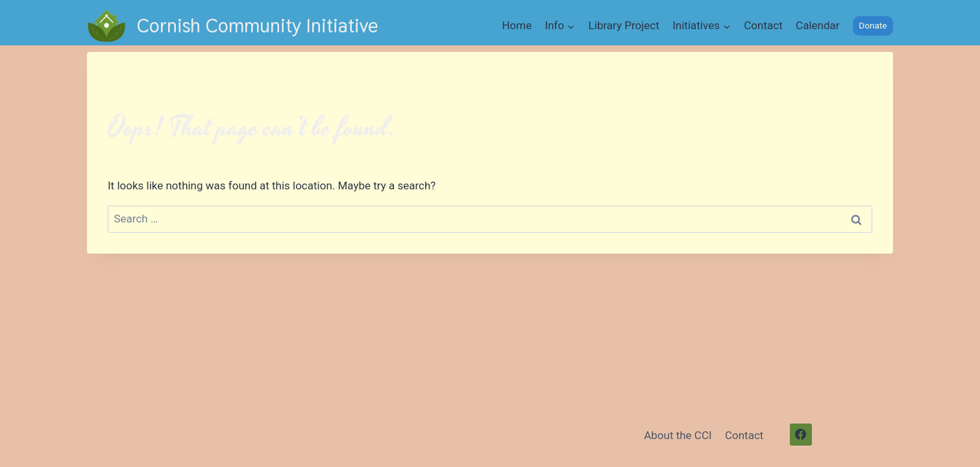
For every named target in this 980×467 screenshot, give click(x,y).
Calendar (817, 25)
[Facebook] (801, 435)
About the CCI (678, 435)
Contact (763, 25)
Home (517, 25)
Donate (873, 25)
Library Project (624, 25)
